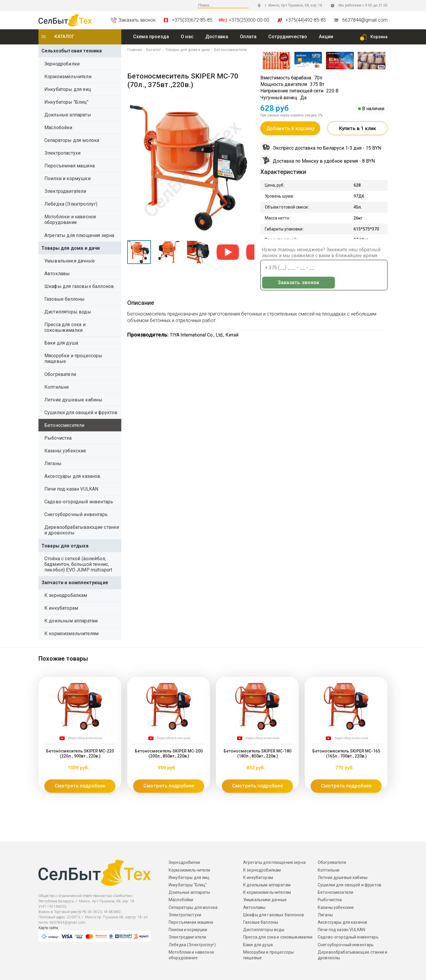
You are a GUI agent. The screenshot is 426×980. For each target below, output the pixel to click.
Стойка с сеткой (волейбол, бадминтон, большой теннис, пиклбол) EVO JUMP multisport (78, 564)
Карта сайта (48, 928)
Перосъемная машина (70, 166)
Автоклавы (57, 274)
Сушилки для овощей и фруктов (81, 413)
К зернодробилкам (66, 595)
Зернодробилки (62, 64)
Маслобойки (58, 128)
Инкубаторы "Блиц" (66, 102)
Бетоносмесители (64, 425)
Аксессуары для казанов (72, 476)
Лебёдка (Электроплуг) (71, 204)
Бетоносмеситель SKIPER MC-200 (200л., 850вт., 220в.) (169, 753)
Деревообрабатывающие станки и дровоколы (82, 530)
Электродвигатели (65, 191)
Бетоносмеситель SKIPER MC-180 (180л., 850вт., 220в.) (257, 753)
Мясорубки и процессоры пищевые (74, 358)
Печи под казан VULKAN (71, 489)
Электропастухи (62, 153)
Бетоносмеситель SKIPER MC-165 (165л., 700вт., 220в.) (346, 753)
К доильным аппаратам (71, 621)
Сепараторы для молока (72, 140)
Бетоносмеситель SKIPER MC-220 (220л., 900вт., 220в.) (80, 753)
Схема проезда (151, 37)
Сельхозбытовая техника (72, 51)
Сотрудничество (288, 37)
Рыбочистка (58, 438)
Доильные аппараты (68, 115)
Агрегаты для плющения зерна (79, 235)
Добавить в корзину (290, 130)
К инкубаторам (61, 608)
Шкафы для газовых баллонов (79, 286)
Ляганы (53, 463)
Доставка (217, 37)
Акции (326, 37)
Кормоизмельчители (68, 77)
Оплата (248, 37)
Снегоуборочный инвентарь (76, 514)
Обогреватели (60, 374)
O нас (187, 37)
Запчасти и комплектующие (75, 583)
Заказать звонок (360, 269)
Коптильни (57, 387)
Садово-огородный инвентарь (79, 502)
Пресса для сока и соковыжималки (65, 327)
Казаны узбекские (65, 451)
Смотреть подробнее (80, 786)
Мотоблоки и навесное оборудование (70, 220)
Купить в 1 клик (358, 130)
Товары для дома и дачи (71, 248)
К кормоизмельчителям (71, 634)
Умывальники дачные (70, 261)
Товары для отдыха (65, 546)
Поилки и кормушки (67, 178)
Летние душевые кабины (73, 400)
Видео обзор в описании (85, 738)
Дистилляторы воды (68, 312)
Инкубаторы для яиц (68, 89)
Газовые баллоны (64, 299)
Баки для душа (61, 343)
